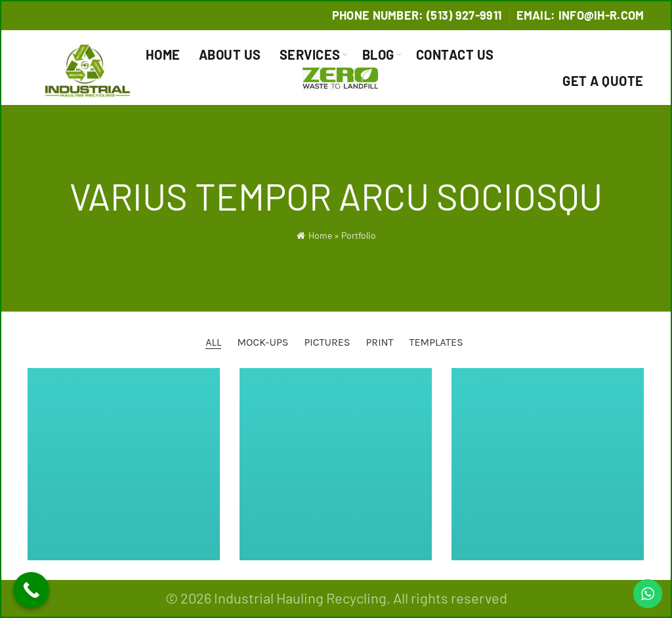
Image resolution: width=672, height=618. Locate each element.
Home (163, 54)
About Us (230, 54)
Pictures (327, 342)
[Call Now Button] (31, 590)
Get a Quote (603, 81)
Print (379, 342)
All (213, 342)
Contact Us (455, 54)
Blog (378, 54)
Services (310, 54)
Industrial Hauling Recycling (300, 598)
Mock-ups (262, 342)
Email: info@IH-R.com (580, 15)
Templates (436, 342)
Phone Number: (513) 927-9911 (417, 15)
